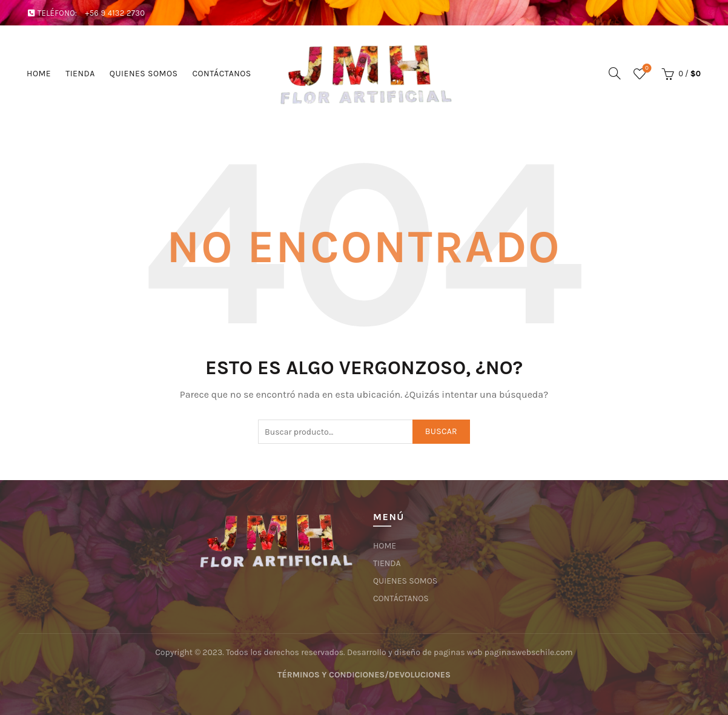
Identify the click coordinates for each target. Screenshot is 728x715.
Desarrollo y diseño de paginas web (415, 652)
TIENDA (80, 74)
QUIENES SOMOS (144, 74)
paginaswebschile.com (529, 652)
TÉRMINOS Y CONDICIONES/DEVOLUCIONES (364, 675)
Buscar (441, 431)
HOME (39, 74)
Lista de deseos (645, 69)
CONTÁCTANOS (221, 74)
